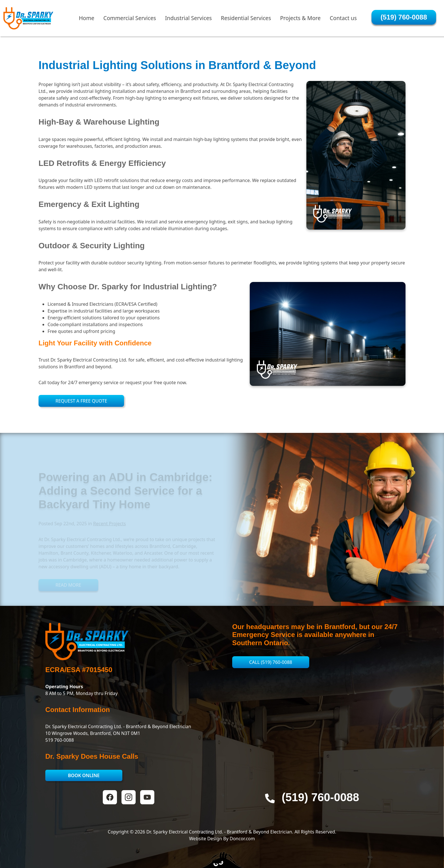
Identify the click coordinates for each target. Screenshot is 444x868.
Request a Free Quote (81, 401)
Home (87, 20)
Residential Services (246, 20)
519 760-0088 (60, 740)
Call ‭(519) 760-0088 (271, 662)
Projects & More (300, 20)
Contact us (343, 20)
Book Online (84, 775)
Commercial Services (130, 20)
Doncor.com (242, 839)
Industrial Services (188, 20)
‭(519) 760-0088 (404, 19)
